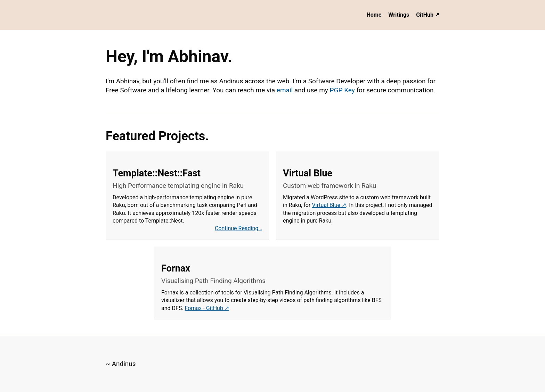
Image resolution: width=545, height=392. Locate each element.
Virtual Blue (326, 205)
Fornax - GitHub (204, 308)
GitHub (425, 15)
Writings (399, 15)
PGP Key (342, 90)
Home (374, 15)
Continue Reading (237, 228)
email (285, 90)
